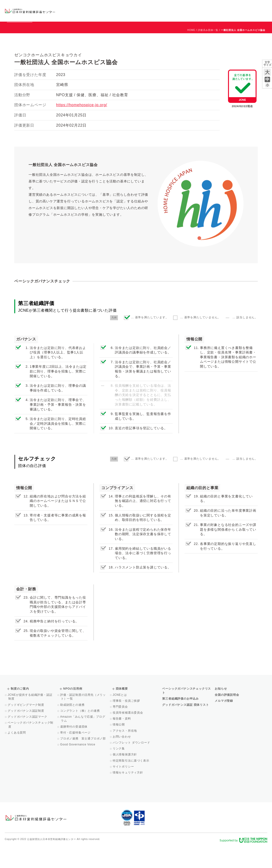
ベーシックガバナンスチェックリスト (119, 11)
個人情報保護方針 (125, 776)
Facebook (212, 14)
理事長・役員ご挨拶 (127, 722)
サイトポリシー (124, 788)
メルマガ (224, 14)
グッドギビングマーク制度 (26, 726)
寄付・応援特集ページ (76, 754)
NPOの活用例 (185, 11)
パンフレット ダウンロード (132, 764)
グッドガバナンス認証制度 (26, 732)
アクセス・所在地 (125, 752)
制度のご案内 (155, 11)
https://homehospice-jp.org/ (82, 126)
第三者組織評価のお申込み (180, 720)
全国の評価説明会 (227, 716)
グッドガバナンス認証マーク (28, 738)
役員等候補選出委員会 (128, 734)
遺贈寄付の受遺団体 (74, 748)
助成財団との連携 (73, 726)
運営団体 (232, 6)
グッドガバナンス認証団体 (80, 11)
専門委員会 (121, 728)
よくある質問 (17, 754)
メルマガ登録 (224, 722)
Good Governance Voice (78, 766)
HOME (191, 52)
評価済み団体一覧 (208, 52)
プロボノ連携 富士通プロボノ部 (83, 760)
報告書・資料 (122, 740)
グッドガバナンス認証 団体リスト (185, 726)
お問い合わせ (248, 6)
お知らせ (219, 6)
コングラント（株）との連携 (80, 732)
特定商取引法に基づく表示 (131, 782)
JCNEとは (120, 716)
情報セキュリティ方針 (128, 794)
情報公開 (119, 746)
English (263, 6)
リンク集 (119, 770)
